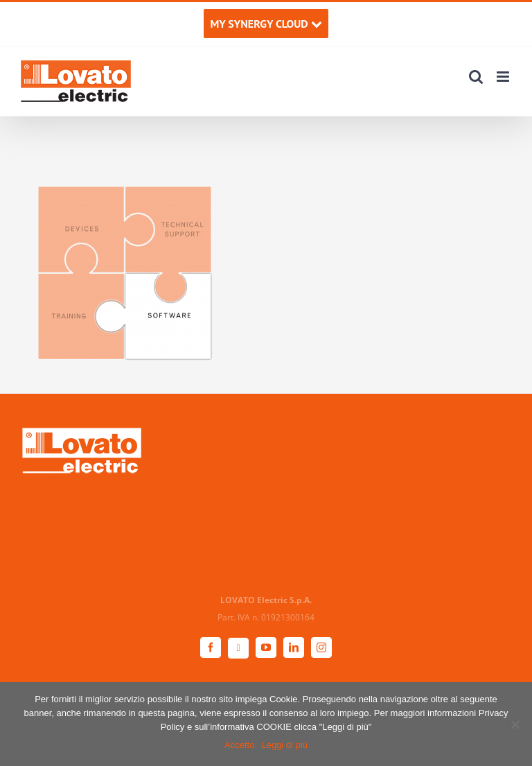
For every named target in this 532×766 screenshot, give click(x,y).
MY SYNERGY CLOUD (266, 24)
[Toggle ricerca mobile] (476, 77)
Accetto (239, 745)
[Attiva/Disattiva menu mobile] (504, 77)
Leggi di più (284, 745)
